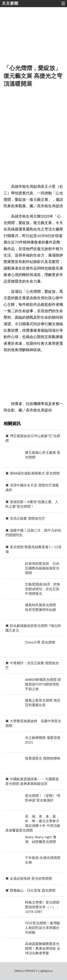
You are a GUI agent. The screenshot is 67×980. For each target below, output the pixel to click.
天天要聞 (10, 3)
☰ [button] (63, 4)
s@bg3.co (46, 971)
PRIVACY (31, 971)
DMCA (19, 971)
